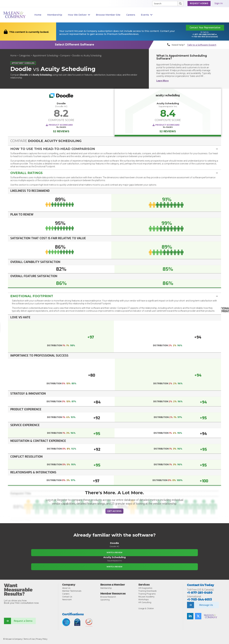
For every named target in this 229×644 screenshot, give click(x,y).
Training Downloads (147, 591)
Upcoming (105, 600)
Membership (55, 15)
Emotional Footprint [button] (32, 296)
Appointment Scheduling (45, 56)
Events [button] (147, 15)
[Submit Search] (181, 4)
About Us (66, 588)
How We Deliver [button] (79, 15)
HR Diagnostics (145, 588)
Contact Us (67, 597)
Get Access (114, 511)
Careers (66, 594)
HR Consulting (145, 602)
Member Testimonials (72, 591)
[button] (114, 149)
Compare (65, 56)
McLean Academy (146, 597)
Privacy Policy (42, 639)
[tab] (114, 149)
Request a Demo (23, 621)
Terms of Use (29, 639)
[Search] (163, 4)
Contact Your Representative (205, 28)
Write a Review (114, 552)
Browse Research (108, 597)
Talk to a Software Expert (202, 45)
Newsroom (67, 600)
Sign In (219, 3)
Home (38, 15)
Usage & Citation (146, 608)
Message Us (206, 605)
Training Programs (147, 594)
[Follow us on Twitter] (198, 616)
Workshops (144, 600)
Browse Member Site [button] (108, 15)
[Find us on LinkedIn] (190, 616)
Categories (25, 56)
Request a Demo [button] (199, 4)
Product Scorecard (61, 125)
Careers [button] (131, 15)
